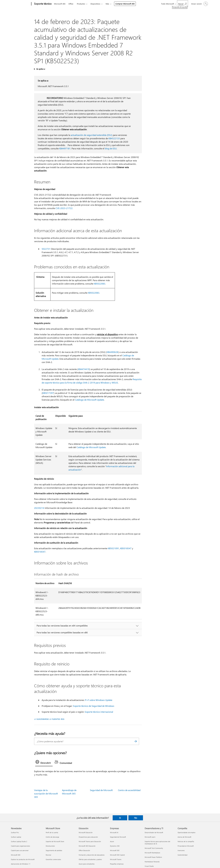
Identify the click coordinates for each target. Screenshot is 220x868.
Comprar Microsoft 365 (125, 4)
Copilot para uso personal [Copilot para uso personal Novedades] (20, 850)
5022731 (46, 249)
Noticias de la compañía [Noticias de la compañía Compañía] (186, 841)
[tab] (44, 763)
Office (71, 4)
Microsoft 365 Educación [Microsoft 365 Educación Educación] (87, 846)
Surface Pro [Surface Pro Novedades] (15, 832)
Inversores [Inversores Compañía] (181, 850)
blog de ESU (111, 148)
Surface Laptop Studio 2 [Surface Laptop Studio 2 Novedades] (19, 841)
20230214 (39, 508)
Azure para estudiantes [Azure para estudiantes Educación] (87, 864)
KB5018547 (126, 548)
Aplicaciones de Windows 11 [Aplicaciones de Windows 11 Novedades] (21, 864)
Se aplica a (40, 69)
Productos (81, 4)
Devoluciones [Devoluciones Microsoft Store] (50, 846)
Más (107, 4)
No (136, 818)
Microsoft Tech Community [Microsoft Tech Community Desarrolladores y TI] (154, 848)
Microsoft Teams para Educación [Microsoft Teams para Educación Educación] (90, 841)
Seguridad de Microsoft (101, 790)
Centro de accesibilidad (129, 790)
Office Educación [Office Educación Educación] (84, 850)
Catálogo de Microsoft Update (89, 400)
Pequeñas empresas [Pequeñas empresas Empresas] (117, 864)
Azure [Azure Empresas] (112, 841)
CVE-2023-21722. (64, 208)
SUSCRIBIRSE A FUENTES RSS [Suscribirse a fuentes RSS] (50, 719)
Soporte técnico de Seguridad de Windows (94, 706)
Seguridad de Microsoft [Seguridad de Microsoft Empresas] (118, 837)
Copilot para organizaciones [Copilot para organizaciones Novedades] (20, 846)
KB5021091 (113, 548)
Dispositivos (95, 4)
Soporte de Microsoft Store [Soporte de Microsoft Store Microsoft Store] (55, 841)
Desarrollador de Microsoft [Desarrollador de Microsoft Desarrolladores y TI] (154, 832)
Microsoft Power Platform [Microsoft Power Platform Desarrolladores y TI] (153, 857)
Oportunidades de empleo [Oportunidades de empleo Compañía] (186, 832)
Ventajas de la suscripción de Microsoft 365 (46, 793)
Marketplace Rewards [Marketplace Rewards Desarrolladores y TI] (152, 862)
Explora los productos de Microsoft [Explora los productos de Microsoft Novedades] (23, 859)
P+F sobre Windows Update (99, 700)
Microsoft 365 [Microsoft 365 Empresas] (115, 850)
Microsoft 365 (60, 4)
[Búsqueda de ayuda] (183, 4)
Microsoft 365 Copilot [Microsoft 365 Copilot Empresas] (117, 855)
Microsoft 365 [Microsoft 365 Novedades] (16, 855)
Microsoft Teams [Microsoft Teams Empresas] (116, 859)
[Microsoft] (21, 4)
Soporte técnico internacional (99, 712)
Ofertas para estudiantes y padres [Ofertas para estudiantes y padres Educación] (90, 859)
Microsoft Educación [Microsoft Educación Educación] (86, 832)
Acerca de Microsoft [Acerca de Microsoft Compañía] (184, 837)
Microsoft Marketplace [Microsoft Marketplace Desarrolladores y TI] (152, 853)
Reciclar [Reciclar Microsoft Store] (48, 855)
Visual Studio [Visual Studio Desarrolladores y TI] (149, 866)
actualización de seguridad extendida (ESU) (91, 135)
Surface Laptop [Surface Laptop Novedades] (16, 837)
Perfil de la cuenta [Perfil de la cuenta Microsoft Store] (52, 832)
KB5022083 (100, 284)
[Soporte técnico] (43, 4)
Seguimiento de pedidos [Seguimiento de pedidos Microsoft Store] (54, 850)
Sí (120, 818)
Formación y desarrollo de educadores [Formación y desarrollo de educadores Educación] (92, 855)
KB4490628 (112, 352)
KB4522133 (114, 138)
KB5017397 (48, 393)
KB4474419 (84, 369)
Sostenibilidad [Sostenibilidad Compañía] (182, 855)
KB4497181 (65, 148)
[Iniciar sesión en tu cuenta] (199, 4)
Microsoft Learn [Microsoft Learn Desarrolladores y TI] (150, 837)
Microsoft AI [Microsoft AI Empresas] (114, 832)
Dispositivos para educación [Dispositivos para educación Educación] (88, 837)
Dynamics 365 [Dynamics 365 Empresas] (115, 846)
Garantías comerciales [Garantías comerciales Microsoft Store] (53, 859)
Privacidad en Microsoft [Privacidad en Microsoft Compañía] (186, 846)
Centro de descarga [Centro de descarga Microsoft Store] (52, 837)
